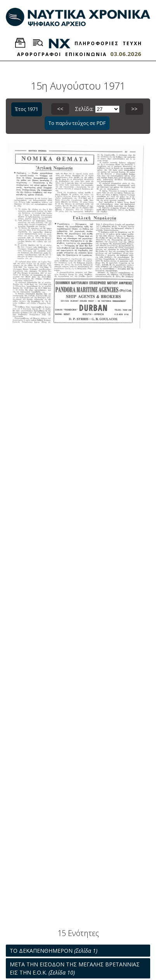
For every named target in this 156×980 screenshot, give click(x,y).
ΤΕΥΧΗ (132, 43)
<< (60, 109)
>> (134, 109)
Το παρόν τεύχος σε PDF (77, 123)
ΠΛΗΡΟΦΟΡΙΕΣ (97, 43)
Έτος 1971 (27, 109)
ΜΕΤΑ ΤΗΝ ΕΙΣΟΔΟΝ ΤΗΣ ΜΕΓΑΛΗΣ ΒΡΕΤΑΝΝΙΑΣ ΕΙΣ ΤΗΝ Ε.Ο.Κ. (75, 968)
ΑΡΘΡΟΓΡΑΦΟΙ (39, 54)
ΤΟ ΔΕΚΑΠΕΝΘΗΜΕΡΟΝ (54, 951)
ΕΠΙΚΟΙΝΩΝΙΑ (86, 54)
